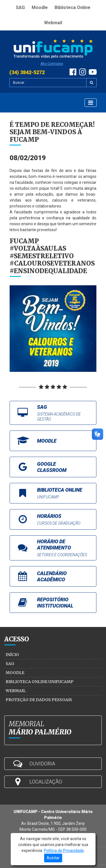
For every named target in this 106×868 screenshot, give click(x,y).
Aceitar (53, 858)
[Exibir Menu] (91, 103)
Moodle (40, 7)
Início (12, 655)
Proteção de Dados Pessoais (39, 700)
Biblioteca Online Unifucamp (40, 682)
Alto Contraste (52, 64)
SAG (20, 7)
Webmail (53, 23)
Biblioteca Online (73, 7)
